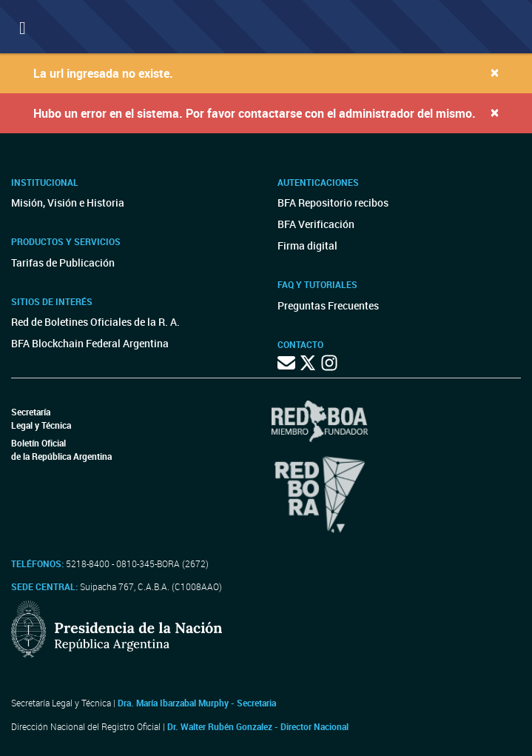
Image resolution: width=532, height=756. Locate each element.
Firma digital (307, 245)
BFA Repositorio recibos (333, 203)
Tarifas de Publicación (63, 262)
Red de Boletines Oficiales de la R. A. (95, 322)
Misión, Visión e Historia (68, 203)
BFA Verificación (316, 224)
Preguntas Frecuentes (328, 305)
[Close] (495, 72)
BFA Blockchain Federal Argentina (90, 343)
